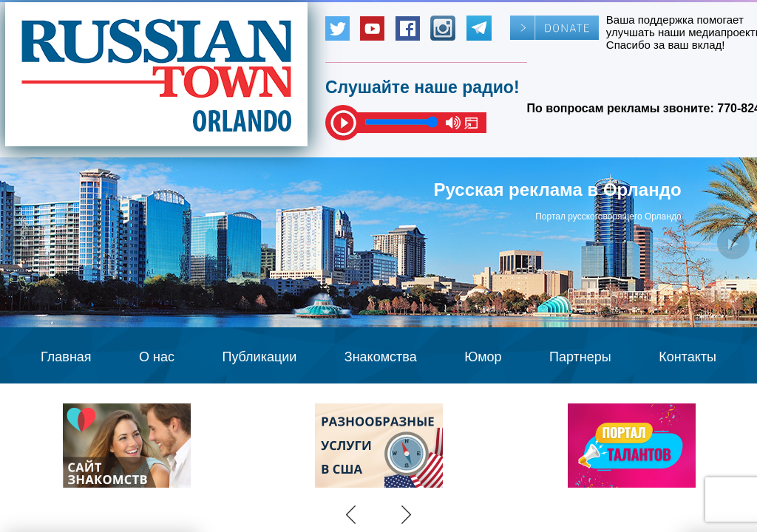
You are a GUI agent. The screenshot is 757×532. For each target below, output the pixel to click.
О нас (157, 357)
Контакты (688, 357)
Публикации (259, 357)
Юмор (483, 357)
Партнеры (580, 357)
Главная (66, 357)
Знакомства (381, 357)
